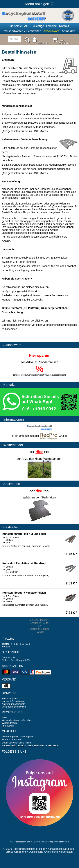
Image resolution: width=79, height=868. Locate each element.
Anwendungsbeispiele (13, 704)
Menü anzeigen (39, 4)
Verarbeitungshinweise (14, 707)
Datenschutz (8, 657)
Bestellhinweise (10, 698)
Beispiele (16, 26)
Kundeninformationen (13, 701)
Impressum (8, 726)
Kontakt (64, 26)
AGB (27, 26)
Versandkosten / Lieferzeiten (23, 31)
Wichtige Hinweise (45, 26)
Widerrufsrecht (10, 723)
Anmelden (68, 31)
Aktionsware (51, 31)
